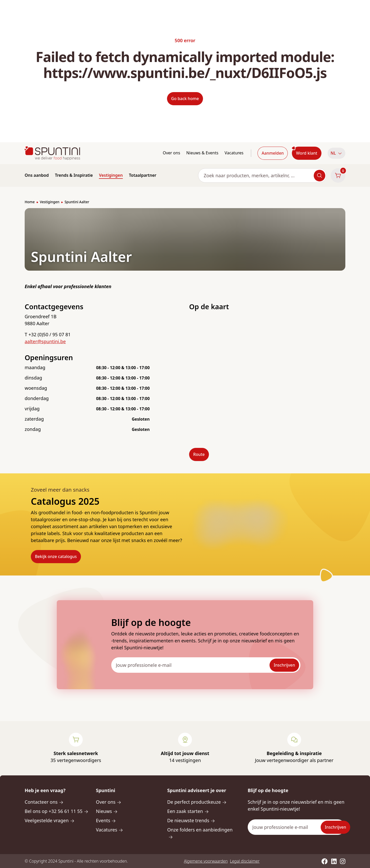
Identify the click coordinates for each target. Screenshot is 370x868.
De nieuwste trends (191, 820)
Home (30, 202)
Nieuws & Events (202, 153)
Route (199, 454)
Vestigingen (111, 175)
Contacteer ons (44, 802)
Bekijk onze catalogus (56, 556)
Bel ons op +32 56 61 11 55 (57, 811)
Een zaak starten (188, 811)
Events (106, 820)
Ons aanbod (37, 175)
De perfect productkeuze (197, 802)
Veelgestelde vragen (50, 820)
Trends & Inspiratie (74, 175)
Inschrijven (284, 665)
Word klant (307, 153)
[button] (336, 153)
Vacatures (234, 153)
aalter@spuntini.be (45, 341)
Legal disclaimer (245, 861)
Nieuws (107, 811)
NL (336, 153)
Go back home (185, 99)
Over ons (171, 153)
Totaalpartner (143, 175)
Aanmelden (273, 153)
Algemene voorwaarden (206, 861)
